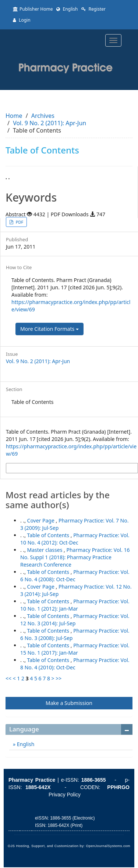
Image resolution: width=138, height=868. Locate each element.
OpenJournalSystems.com (108, 846)
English (67, 9)
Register (93, 9)
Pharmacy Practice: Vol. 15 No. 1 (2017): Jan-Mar (75, 649)
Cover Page (42, 520)
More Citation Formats (49, 329)
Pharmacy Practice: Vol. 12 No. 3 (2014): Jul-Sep (75, 620)
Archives (43, 116)
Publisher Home (33, 9)
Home (14, 116)
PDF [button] (19, 222)
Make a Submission (69, 703)
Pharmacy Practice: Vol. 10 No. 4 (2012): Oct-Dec (75, 539)
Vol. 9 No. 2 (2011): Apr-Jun (49, 123)
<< (8, 678)
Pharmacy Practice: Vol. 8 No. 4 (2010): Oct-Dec (75, 664)
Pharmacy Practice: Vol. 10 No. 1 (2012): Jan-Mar (75, 605)
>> (59, 678)
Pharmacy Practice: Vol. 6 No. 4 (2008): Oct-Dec (75, 576)
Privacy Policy (65, 795)
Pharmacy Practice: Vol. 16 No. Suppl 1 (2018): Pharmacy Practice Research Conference (75, 557)
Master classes (45, 550)
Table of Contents (49, 535)
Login (22, 20)
